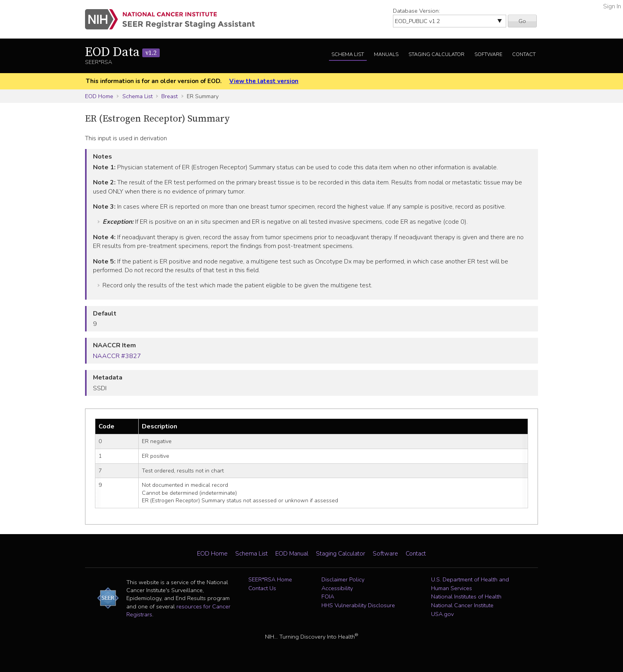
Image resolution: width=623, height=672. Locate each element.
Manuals (386, 54)
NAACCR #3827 (117, 356)
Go (522, 21)
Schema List (348, 54)
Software (488, 54)
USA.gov (442, 614)
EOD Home (99, 96)
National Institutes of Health (466, 596)
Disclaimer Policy (343, 579)
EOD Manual (292, 554)
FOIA (328, 596)
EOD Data (122, 52)
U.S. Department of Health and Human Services (470, 584)
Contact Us (262, 588)
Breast (169, 96)
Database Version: (416, 11)
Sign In (612, 6)
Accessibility (337, 588)
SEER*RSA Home (270, 579)
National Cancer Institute (462, 605)
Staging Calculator (436, 54)
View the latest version (264, 81)
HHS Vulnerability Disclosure (358, 605)
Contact (524, 54)
